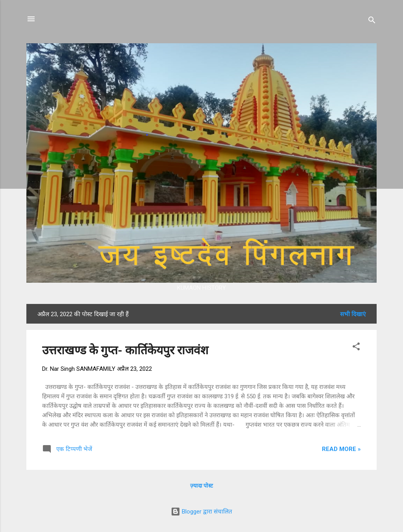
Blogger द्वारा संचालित (201, 512)
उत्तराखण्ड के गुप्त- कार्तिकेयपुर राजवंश (125, 350)
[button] (356, 348)
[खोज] (372, 21)
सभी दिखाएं (353, 314)
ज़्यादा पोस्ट (201, 486)
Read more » (341, 449)
